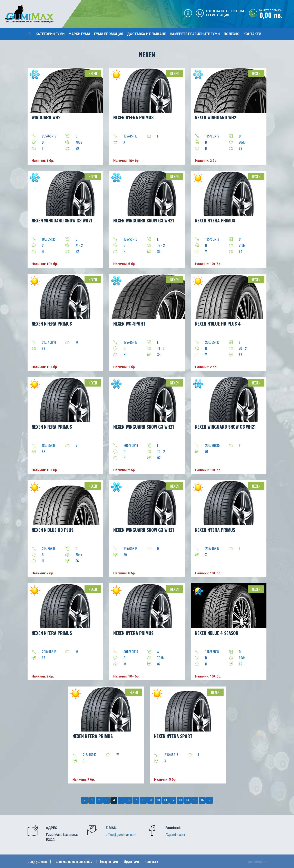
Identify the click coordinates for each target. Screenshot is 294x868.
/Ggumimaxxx (175, 835)
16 (202, 800)
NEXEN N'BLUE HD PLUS (53, 530)
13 (180, 800)
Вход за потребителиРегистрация (225, 13)
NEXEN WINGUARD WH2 (216, 117)
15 (195, 800)
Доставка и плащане (146, 34)
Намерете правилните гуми (195, 34)
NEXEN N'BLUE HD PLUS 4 (218, 324)
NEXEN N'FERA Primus (133, 117)
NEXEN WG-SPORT (129, 324)
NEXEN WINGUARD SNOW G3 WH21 (62, 220)
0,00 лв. (277, 14)
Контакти (252, 34)
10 (158, 800)
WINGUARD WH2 (46, 117)
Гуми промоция (109, 34)
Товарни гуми (109, 861)
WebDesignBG (257, 861)
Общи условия (38, 861)
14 (187, 800)
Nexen (93, 73)
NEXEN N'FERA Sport (173, 736)
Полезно (232, 34)
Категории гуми (50, 34)
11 (165, 800)
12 (173, 800)
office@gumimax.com (121, 835)
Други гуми (131, 861)
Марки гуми (79, 34)
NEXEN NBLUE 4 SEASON (217, 633)
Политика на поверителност (74, 861)
